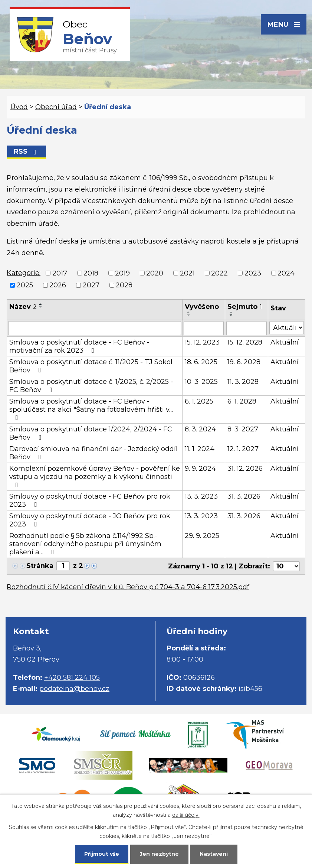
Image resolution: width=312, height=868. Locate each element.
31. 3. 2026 (244, 496)
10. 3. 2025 (201, 382)
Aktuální (285, 342)
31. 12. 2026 (245, 469)
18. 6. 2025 (201, 362)
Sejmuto (245, 307)
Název (23, 307)
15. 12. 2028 (245, 342)
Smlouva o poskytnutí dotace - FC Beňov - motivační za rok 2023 (79, 346)
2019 (122, 273)
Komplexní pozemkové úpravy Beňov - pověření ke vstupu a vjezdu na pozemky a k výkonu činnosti (95, 476)
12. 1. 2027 (243, 449)
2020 (155, 273)
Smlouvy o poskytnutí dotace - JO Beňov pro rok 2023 (90, 520)
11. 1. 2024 (200, 449)
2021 (187, 273)
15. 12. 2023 (202, 342)
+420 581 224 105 (72, 678)
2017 (60, 273)
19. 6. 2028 (244, 362)
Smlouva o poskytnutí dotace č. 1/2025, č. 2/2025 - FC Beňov (91, 386)
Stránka (40, 566)
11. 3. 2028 (243, 382)
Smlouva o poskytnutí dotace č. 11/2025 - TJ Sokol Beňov (91, 366)
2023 (253, 273)
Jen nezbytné (159, 854)
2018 (91, 273)
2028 (124, 285)
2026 (58, 285)
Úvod (19, 107)
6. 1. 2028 (242, 401)
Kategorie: (24, 273)
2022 (219, 273)
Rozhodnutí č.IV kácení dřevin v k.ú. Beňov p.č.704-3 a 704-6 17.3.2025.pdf (128, 587)
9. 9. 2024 (200, 469)
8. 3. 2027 (243, 429)
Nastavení (214, 854)
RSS (27, 151)
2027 (91, 285)
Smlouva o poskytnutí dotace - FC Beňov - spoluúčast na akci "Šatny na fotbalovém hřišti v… (91, 409)
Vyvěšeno (202, 307)
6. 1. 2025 (199, 401)
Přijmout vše (102, 854)
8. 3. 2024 (200, 429)
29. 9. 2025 (202, 536)
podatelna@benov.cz (74, 689)
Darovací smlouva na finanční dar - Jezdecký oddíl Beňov (93, 453)
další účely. (186, 815)
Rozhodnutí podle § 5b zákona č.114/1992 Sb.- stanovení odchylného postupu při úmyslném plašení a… (85, 544)
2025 (25, 285)
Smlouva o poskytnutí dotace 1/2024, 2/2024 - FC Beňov (91, 433)
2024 (286, 273)
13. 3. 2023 (201, 496)
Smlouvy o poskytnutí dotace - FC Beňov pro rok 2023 (90, 500)
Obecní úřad (56, 107)
